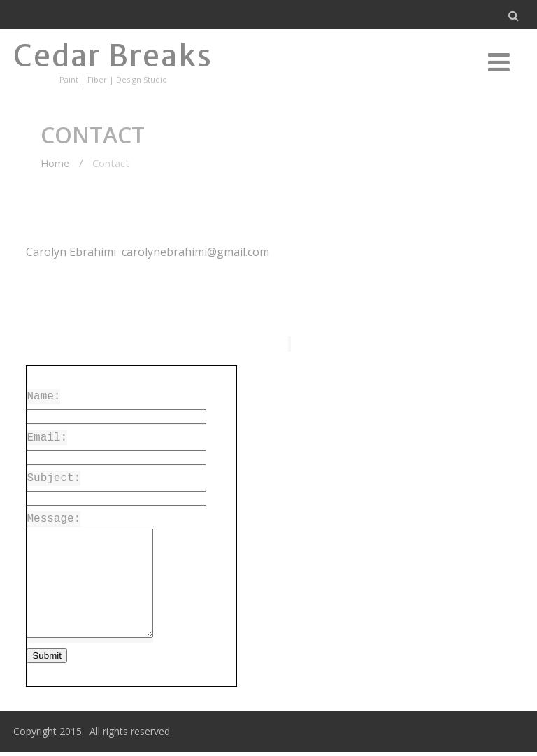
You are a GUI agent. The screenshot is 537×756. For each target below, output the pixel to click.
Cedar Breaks (113, 56)
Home (55, 163)
